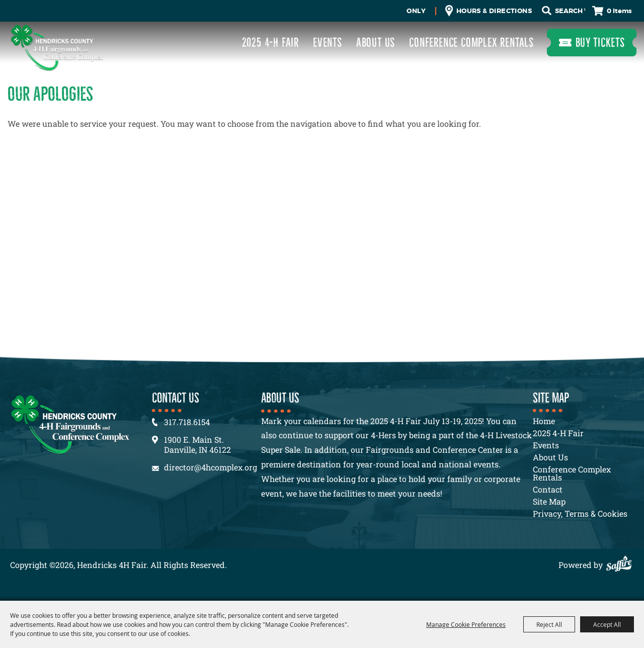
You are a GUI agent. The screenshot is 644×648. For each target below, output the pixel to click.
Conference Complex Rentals (471, 43)
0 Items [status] (619, 11)
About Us (376, 43)
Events (328, 43)
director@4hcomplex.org (211, 467)
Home (544, 421)
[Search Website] (570, 11)
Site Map (549, 501)
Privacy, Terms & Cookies (580, 513)
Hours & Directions (494, 11)
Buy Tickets (600, 43)
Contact (548, 489)
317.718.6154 (187, 422)
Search (546, 11)
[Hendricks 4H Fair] (57, 48)
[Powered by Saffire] (621, 565)
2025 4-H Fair (270, 43)
